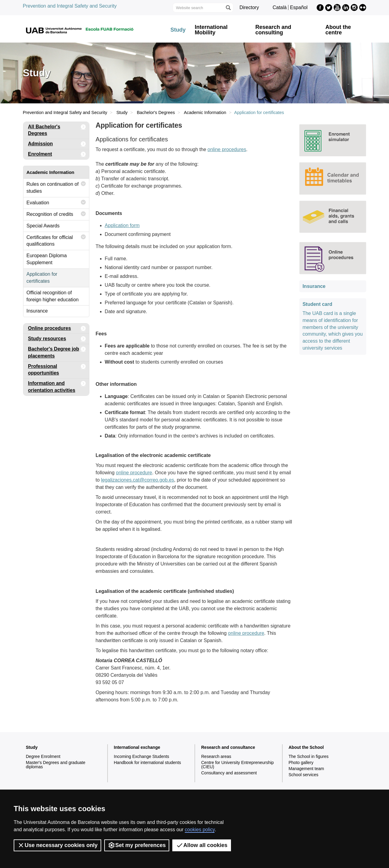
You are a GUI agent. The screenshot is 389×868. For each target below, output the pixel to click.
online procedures (227, 149)
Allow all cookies (202, 845)
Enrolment (57, 154)
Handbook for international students (148, 763)
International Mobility (211, 30)
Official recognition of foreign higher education (53, 296)
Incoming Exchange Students (142, 756)
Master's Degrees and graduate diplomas (56, 765)
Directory (249, 7)
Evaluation (56, 202)
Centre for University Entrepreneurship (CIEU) (238, 765)
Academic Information (205, 112)
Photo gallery (301, 763)
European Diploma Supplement (47, 259)
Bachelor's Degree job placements (57, 351)
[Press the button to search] (228, 8)
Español (299, 7)
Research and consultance (228, 747)
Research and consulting (273, 30)
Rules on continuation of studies (56, 186)
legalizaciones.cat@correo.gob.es (137, 480)
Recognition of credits (56, 214)
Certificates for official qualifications (56, 239)
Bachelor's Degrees (156, 112)
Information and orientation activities (57, 386)
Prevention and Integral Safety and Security (70, 6)
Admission (57, 144)
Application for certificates (42, 278)
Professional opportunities (57, 369)
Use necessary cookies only (57, 845)
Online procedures (57, 329)
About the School (306, 747)
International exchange (137, 747)
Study (178, 30)
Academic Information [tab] (50, 172)
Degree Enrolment (43, 756)
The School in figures (309, 756)
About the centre (338, 30)
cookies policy (200, 830)
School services (304, 775)
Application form (122, 225)
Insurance (37, 311)
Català (280, 7)
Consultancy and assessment (229, 773)
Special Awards (43, 226)
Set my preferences (137, 845)
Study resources (57, 339)
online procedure (134, 473)
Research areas (216, 756)
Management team (306, 769)
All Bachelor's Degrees (57, 129)
